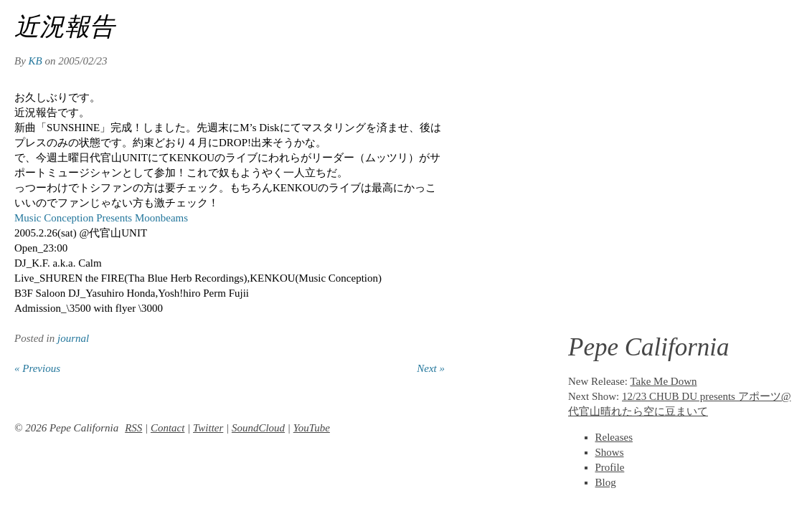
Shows (610, 452)
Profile (610, 467)
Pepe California (649, 347)
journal (73, 338)
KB (36, 61)
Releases (614, 437)
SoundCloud (258, 428)
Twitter (208, 428)
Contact (168, 428)
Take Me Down (663, 381)
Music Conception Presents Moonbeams (101, 218)
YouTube (312, 428)
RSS (133, 428)
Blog (606, 482)
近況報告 (65, 27)
